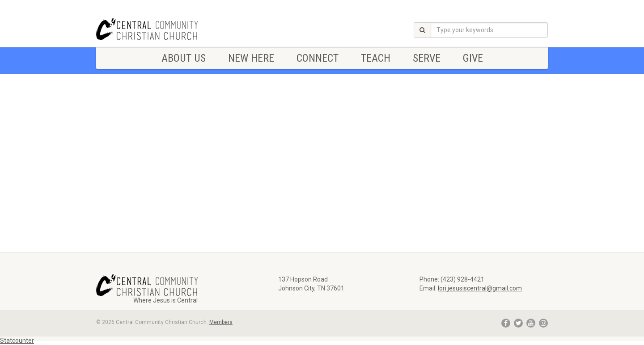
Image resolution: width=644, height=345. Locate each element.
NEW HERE (251, 58)
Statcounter (17, 341)
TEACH (376, 58)
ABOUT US (184, 58)
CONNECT (318, 58)
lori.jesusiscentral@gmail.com (480, 288)
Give (473, 58)
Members (221, 322)
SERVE (427, 58)
